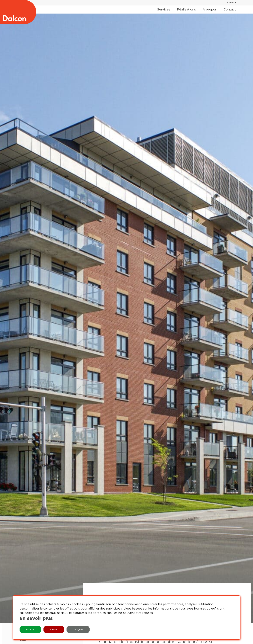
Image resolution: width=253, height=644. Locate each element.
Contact (230, 10)
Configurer (78, 629)
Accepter (30, 629)
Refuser (54, 629)
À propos (210, 10)
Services (164, 10)
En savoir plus (36, 618)
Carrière (232, 3)
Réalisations (186, 10)
